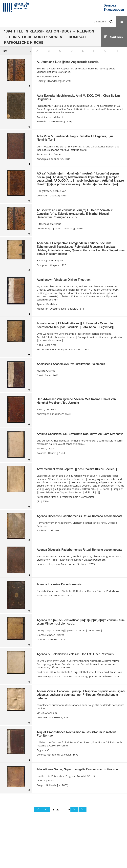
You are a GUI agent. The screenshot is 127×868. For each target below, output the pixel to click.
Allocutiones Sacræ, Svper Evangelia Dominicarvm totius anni (78, 770)
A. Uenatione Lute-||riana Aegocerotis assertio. (68, 62)
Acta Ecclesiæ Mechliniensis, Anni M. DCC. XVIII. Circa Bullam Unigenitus (78, 98)
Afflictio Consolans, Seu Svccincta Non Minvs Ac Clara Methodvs (80, 434)
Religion (86, 32)
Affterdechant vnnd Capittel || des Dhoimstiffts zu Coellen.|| (77, 469)
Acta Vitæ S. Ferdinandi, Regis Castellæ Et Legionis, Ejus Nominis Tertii (75, 138)
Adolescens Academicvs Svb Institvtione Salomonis (71, 364)
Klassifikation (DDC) (50, 32)
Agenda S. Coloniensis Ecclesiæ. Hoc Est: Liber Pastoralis (75, 654)
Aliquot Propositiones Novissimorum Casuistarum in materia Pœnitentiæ (76, 734)
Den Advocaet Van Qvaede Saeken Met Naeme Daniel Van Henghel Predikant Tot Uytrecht (76, 401)
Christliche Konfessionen (36, 37)
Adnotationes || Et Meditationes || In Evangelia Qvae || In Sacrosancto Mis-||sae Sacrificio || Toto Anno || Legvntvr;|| (75, 325)
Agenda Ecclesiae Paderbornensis (59, 585)
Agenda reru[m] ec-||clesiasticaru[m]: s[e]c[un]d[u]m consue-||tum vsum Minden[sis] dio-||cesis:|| (81, 622)
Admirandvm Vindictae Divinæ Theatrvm (64, 280)
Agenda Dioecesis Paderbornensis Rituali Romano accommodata (80, 516)
